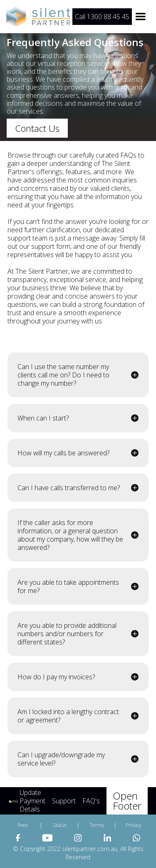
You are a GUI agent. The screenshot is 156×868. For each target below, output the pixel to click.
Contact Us (37, 128)
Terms (97, 825)
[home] (40, 17)
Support (64, 801)
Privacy (134, 825)
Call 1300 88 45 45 (102, 17)
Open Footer (127, 801)
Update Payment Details (32, 801)
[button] (141, 17)
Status (60, 825)
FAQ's (91, 801)
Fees (23, 825)
